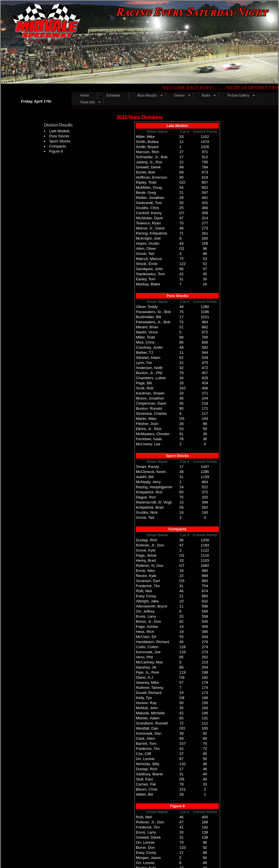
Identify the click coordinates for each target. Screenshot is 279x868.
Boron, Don (145, 848)
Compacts (58, 146)
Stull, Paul (144, 779)
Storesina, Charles (151, 414)
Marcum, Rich (147, 152)
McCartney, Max (149, 662)
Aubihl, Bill (145, 477)
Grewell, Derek (148, 167)
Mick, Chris (145, 342)
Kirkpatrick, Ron (149, 492)
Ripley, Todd (146, 182)
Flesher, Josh (147, 424)
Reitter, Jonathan (150, 198)
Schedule (113, 96)
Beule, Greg (146, 193)
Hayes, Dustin (148, 243)
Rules (206, 96)
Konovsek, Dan (149, 733)
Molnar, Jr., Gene (150, 228)
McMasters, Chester (153, 434)
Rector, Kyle (146, 576)
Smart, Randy (147, 467)
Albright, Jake (147, 601)
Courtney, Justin (149, 347)
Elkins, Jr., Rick (149, 429)
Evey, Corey (146, 596)
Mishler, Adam (148, 718)
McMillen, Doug (149, 187)
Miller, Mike (145, 137)
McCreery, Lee (148, 444)
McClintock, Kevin (151, 472)
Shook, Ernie (147, 264)
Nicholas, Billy (148, 764)
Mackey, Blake (148, 284)
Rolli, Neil (144, 591)
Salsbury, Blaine (149, 774)
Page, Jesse (146, 555)
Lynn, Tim (144, 363)
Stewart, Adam (148, 358)
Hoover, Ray (146, 703)
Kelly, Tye (144, 698)
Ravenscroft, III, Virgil (154, 502)
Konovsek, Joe (148, 652)
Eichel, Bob (145, 172)
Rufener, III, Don (150, 566)
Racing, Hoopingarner (154, 487)
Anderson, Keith (149, 368)
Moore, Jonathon (150, 398)
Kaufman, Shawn (150, 393)
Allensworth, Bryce (151, 606)
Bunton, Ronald (149, 408)
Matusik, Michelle (150, 713)
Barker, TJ (144, 352)
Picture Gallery (238, 96)
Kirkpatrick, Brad (150, 507)
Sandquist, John (149, 269)
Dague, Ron (146, 497)
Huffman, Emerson (152, 177)
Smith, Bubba (147, 142)
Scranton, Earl (148, 581)
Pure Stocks (59, 136)
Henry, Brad (146, 560)
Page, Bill (144, 383)
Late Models (59, 131)
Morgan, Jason (148, 858)
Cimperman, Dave (151, 403)
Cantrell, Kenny (149, 213)
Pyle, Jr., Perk (147, 672)
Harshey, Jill (146, 667)
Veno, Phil (144, 657)
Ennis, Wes (145, 571)
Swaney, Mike (147, 683)
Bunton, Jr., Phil (149, 373)
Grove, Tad (145, 254)
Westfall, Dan (147, 728)
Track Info (87, 102)
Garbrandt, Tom (149, 203)
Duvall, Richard (149, 693)
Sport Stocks (60, 141)
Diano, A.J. (145, 677)
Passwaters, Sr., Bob (153, 312)
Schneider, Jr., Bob (152, 157)
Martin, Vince (147, 332)
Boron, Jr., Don (148, 621)
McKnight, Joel (148, 238)
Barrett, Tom (146, 744)
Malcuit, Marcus (149, 259)
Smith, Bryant (147, 147)
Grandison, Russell (152, 723)
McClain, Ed (146, 637)
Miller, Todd (145, 337)
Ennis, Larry (146, 616)
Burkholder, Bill (148, 317)
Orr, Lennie (145, 759)
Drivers (179, 96)
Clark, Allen (145, 738)
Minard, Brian (147, 327)
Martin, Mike (146, 419)
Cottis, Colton (147, 647)
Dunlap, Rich (147, 540)
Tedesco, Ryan (148, 223)
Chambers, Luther (151, 378)
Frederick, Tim (148, 586)
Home (84, 96)
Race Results (147, 96)
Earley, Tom (146, 279)
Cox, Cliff (143, 754)
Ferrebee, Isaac (149, 439)
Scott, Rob (145, 388)
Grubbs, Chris (147, 208)
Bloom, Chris (147, 789)
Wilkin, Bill (144, 794)
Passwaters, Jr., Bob (153, 322)
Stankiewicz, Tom (150, 274)
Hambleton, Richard (152, 642)
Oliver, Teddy (147, 307)
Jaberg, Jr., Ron (149, 162)
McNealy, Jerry (148, 482)
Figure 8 (56, 151)
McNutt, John (147, 708)
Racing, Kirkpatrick (152, 233)
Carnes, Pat (146, 784)
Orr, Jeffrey (145, 611)
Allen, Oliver (146, 249)
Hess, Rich (145, 632)
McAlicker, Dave (149, 218)
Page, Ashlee (147, 627)
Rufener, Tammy (150, 688)
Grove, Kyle (146, 550)
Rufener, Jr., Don (150, 545)
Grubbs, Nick (147, 512)
